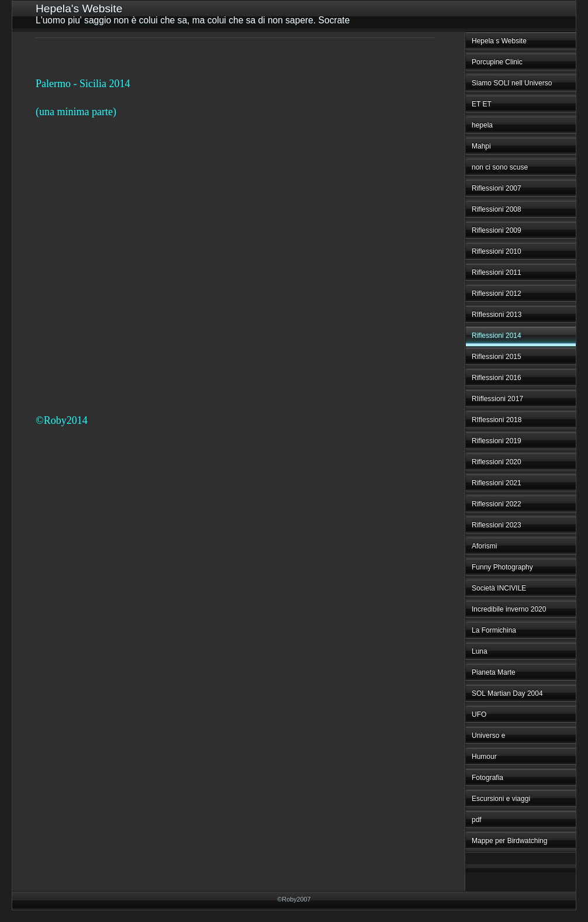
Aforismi (484, 546)
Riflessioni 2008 (497, 209)
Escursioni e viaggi (501, 799)
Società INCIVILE (499, 588)
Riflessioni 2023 (497, 525)
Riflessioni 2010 (497, 251)
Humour (484, 757)
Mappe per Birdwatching (509, 841)
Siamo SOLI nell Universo (512, 83)
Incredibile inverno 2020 (509, 609)
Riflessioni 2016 (497, 378)
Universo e (488, 735)
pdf (477, 820)
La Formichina (494, 630)
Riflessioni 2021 (497, 483)
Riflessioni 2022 (497, 504)
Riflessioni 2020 (497, 462)
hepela (482, 125)
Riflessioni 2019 (497, 441)
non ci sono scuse (500, 167)
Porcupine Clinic (497, 62)
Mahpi (481, 146)
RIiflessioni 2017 (497, 399)
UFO (479, 714)
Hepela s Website (499, 41)
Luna (480, 651)
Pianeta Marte (494, 672)
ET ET (482, 104)
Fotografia (487, 778)
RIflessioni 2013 (497, 315)
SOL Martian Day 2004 (507, 693)
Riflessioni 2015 (497, 357)
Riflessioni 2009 (497, 230)
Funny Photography (502, 567)
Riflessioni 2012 (497, 293)
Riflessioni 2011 (497, 272)
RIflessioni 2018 (497, 420)
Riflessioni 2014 (497, 336)
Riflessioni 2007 (497, 188)
